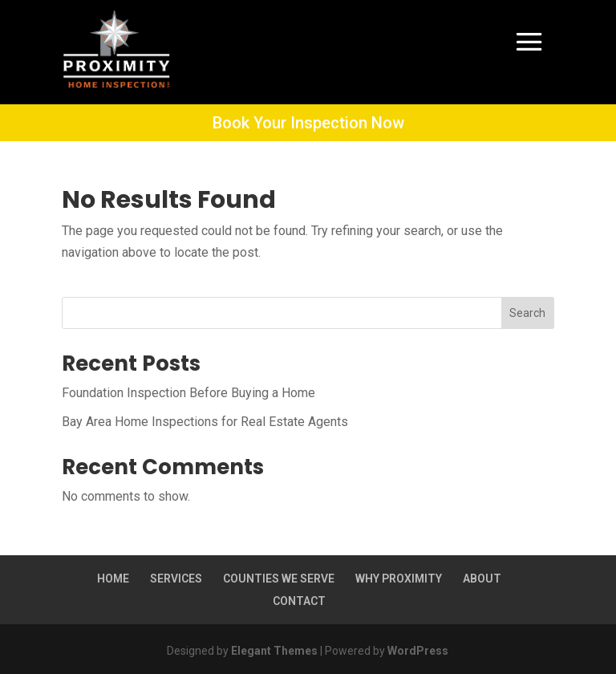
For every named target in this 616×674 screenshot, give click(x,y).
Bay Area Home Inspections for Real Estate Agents (205, 422)
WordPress (418, 651)
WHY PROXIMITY (399, 579)
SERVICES (176, 579)
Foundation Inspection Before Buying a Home (188, 393)
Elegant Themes (274, 651)
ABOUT (482, 579)
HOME (113, 579)
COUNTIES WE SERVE (279, 579)
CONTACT (299, 601)
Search (527, 313)
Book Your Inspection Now (308, 123)
